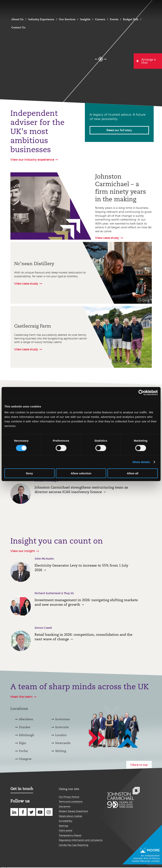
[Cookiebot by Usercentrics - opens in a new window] (141, 393)
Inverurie (62, 727)
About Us (17, 19)
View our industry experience (32, 160)
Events (114, 19)
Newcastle (63, 743)
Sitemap (64, 826)
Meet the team (21, 697)
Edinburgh (27, 735)
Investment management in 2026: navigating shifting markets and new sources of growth (86, 602)
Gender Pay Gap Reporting (74, 845)
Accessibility (65, 821)
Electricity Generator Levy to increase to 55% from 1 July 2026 (81, 568)
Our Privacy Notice (69, 797)
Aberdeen (26, 719)
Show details (141, 462)
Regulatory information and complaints (81, 840)
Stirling (61, 751)
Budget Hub (131, 19)
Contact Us (18, 27)
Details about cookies (70, 816)
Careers (100, 19)
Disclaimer (65, 806)
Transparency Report (70, 835)
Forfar (23, 751)
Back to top (140, 765)
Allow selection (81, 473)
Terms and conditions (71, 802)
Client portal (65, 830)
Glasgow (25, 759)
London (61, 735)
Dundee (25, 727)
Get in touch (22, 789)
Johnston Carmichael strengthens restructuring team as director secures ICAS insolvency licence (81, 490)
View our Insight (23, 551)
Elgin (23, 743)
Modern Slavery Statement (73, 811)
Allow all (133, 473)
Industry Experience (41, 19)
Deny (29, 473)
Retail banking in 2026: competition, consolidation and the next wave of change (83, 637)
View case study (107, 238)
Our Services (67, 19)
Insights (85, 19)
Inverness (62, 719)
